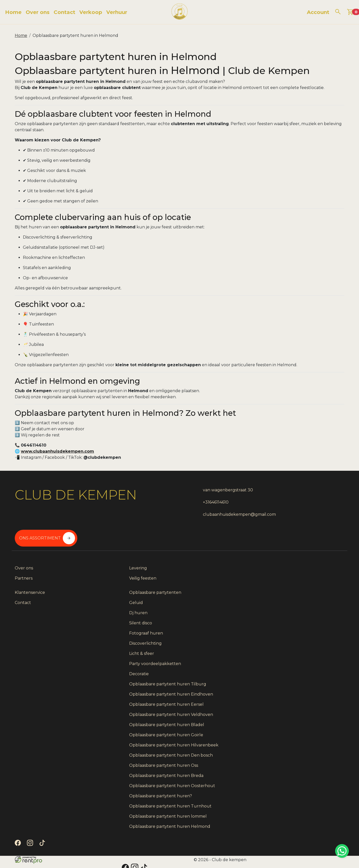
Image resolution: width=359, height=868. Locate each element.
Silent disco (278, 585)
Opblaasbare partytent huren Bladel (304, 698)
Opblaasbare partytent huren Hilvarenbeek (297, 722)
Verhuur (117, 12)
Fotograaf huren (283, 595)
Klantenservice (198, 554)
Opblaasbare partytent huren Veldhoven (297, 685)
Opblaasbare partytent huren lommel (305, 814)
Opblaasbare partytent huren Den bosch (302, 738)
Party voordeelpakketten (292, 625)
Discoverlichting (283, 605)
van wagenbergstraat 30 (208, 493)
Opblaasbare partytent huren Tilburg (305, 646)
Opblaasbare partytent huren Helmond (297, 828)
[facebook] (19, 849)
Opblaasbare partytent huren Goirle (303, 709)
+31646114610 (195, 505)
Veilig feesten (112, 564)
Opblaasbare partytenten (293, 554)
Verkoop (91, 12)
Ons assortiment (299, 498)
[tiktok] (43, 849)
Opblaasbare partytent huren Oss (301, 751)
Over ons (38, 12)
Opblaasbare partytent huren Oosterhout (297, 775)
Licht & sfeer (279, 615)
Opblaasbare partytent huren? (298, 788)
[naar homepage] (179, 12)
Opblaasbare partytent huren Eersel (304, 672)
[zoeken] (338, 12)
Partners (24, 564)
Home (13, 12)
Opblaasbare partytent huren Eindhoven (297, 659)
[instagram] (31, 849)
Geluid (273, 564)
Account (318, 12)
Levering (108, 554)
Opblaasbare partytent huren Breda (304, 762)
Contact (64, 12)
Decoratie (276, 635)
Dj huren (276, 574)
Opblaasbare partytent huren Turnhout (297, 801)
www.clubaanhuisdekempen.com (60, 454)
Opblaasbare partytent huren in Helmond (75, 35)
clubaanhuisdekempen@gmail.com (219, 517)
